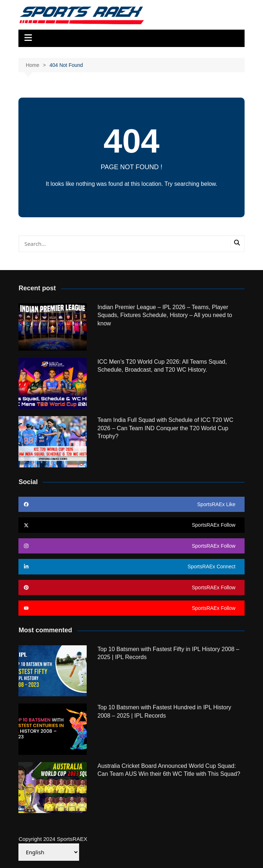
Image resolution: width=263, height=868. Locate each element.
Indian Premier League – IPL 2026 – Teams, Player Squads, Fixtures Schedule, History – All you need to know (165, 315)
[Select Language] (49, 852)
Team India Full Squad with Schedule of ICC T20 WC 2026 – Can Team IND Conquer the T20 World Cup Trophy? (165, 428)
